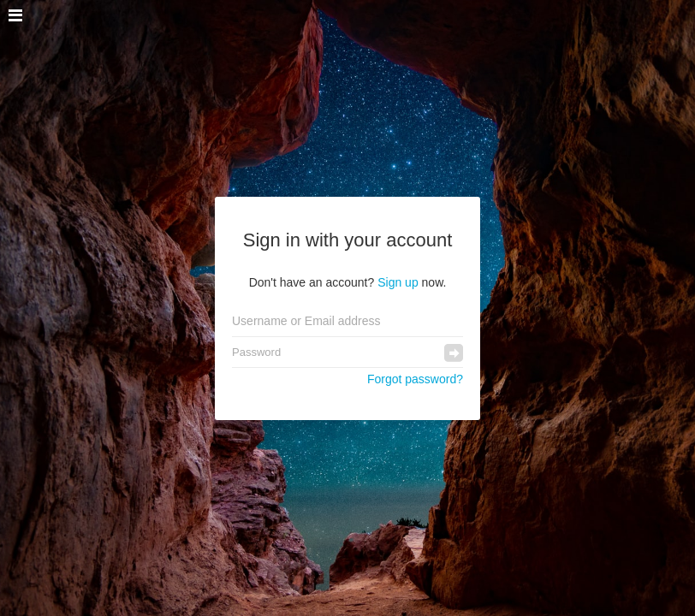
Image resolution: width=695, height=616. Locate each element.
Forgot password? (415, 379)
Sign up (398, 282)
